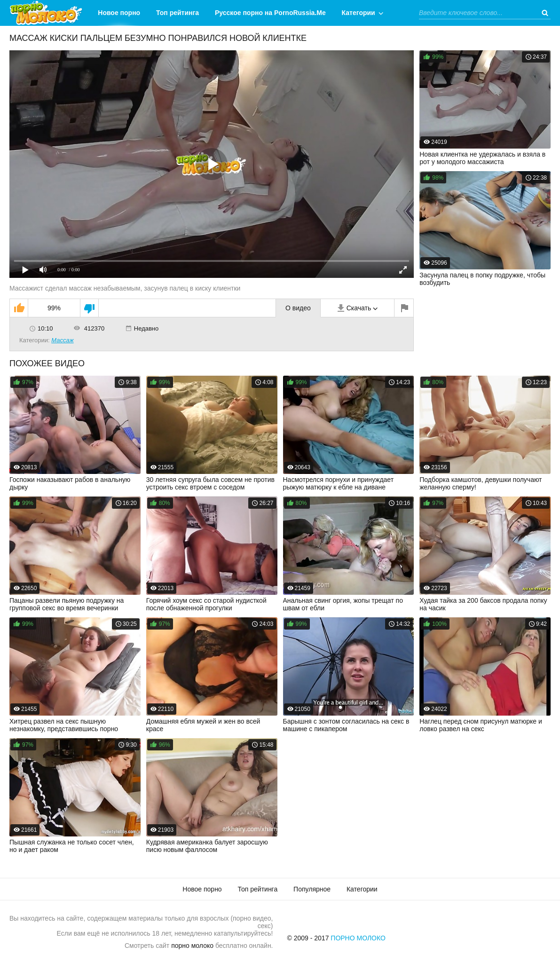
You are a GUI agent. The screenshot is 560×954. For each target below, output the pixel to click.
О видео (298, 308)
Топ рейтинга (177, 13)
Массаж (62, 340)
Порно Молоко (358, 938)
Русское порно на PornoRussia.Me (270, 13)
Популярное (312, 889)
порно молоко (192, 946)
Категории (359, 13)
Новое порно (119, 13)
